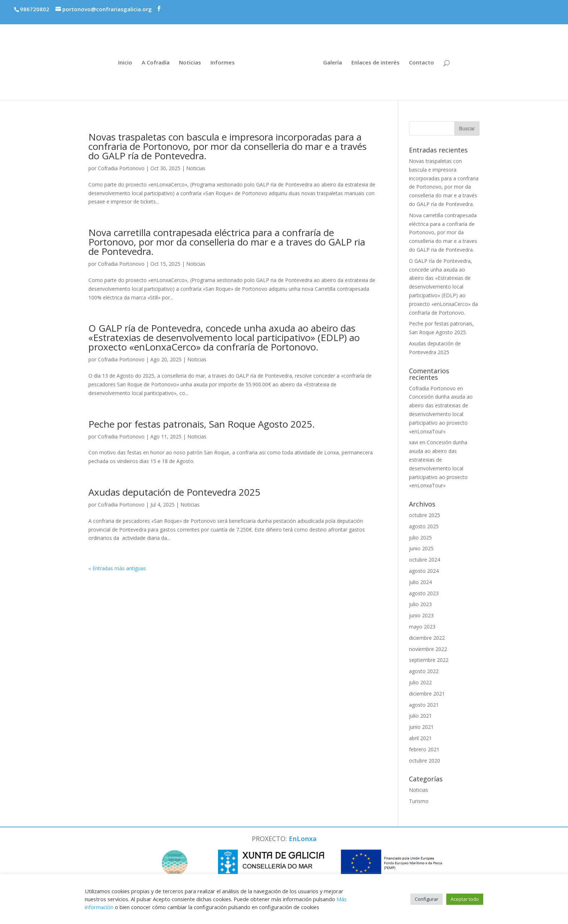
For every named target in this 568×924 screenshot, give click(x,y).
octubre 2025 (425, 515)
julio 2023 (420, 604)
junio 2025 (421, 548)
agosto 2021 (424, 705)
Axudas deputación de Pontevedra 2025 (174, 492)
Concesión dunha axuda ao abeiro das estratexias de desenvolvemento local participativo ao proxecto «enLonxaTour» (441, 414)
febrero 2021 (424, 749)
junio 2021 (421, 727)
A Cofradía (156, 63)
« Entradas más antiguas (117, 568)
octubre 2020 (425, 761)
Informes (223, 63)
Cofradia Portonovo (121, 168)
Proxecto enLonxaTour (522, 8)
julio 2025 (420, 537)
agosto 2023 (424, 593)
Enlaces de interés (375, 63)
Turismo (419, 801)
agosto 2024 (424, 571)
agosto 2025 (424, 526)
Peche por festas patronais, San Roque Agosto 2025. (202, 424)
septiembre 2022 (429, 660)
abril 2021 (420, 738)
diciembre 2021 (427, 694)
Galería (333, 63)
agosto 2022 (424, 671)
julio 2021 (420, 716)
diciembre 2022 (427, 638)
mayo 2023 (422, 627)
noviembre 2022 (428, 649)
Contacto (421, 63)
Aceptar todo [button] (465, 899)
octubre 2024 (425, 560)
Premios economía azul (442, 6)
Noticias (190, 63)
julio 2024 (420, 582)
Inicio (125, 63)
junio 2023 (421, 615)
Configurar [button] (427, 899)
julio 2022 (420, 682)
